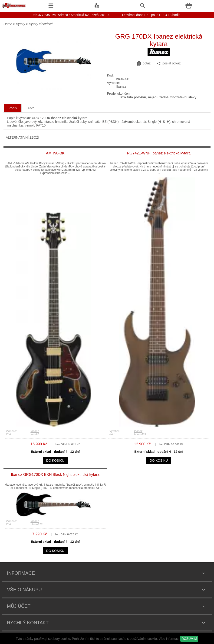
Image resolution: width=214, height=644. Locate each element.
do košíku (55, 460)
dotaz (144, 63)
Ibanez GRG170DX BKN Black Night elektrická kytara (55, 475)
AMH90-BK (55, 153)
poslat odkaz (169, 63)
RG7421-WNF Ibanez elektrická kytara (159, 153)
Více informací (169, 639)
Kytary (20, 24)
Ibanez (35, 431)
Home (8, 24)
